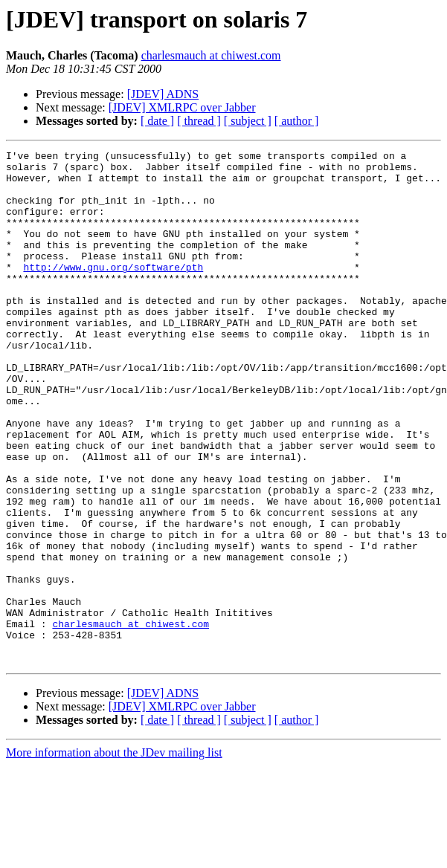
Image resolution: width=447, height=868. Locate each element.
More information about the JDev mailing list (114, 855)
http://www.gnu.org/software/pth (113, 291)
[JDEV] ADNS (163, 94)
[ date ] (157, 121)
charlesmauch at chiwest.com (211, 55)
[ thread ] (199, 121)
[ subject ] (248, 121)
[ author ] (297, 121)
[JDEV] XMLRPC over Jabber (182, 107)
